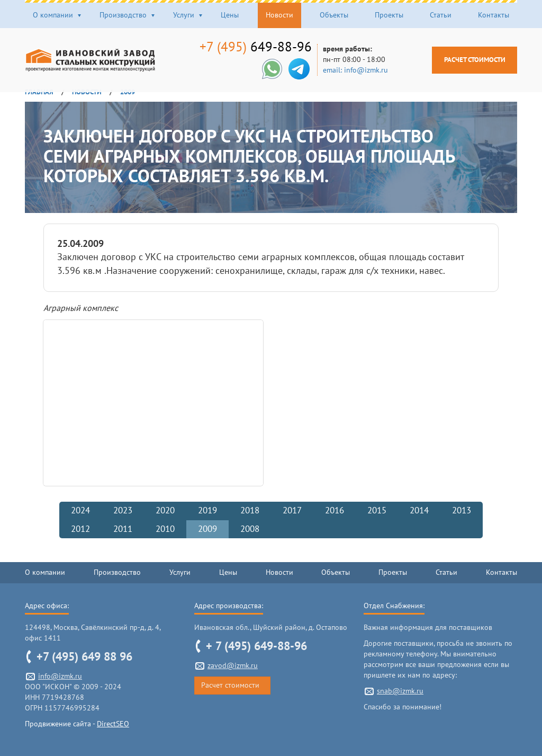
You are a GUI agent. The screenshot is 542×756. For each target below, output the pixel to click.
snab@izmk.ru (400, 691)
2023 (123, 511)
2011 (123, 529)
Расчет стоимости (468, 60)
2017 (292, 511)
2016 (335, 511)
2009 (207, 529)
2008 (250, 529)
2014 (419, 511)
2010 (165, 529)
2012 (80, 529)
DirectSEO (113, 724)
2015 (377, 511)
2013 (462, 511)
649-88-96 (249, 47)
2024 (80, 511)
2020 (165, 511)
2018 (250, 511)
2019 (207, 511)
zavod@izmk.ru (233, 666)
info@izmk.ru (60, 676)
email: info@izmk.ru (349, 70)
